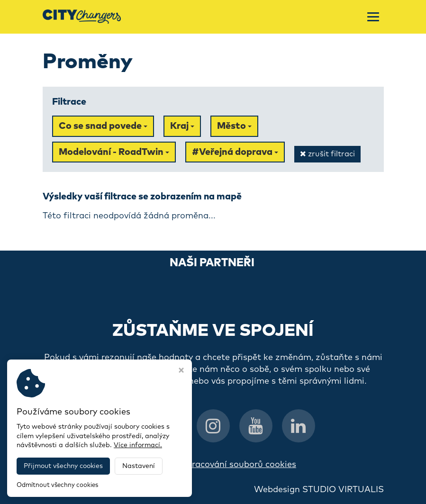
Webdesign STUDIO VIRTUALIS (319, 490)
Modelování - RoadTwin (114, 152)
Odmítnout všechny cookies (57, 485)
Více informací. (138, 445)
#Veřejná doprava (235, 152)
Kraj (182, 126)
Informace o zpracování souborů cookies (213, 465)
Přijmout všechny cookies (63, 466)
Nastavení (139, 466)
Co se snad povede (103, 126)
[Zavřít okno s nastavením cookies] (181, 371)
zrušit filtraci (327, 154)
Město (234, 126)
